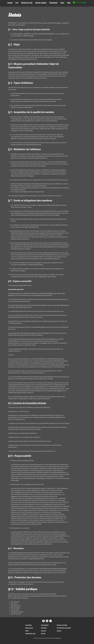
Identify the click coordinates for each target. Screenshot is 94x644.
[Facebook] (43, 621)
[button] (85, 3)
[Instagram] (47, 621)
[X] (51, 621)
